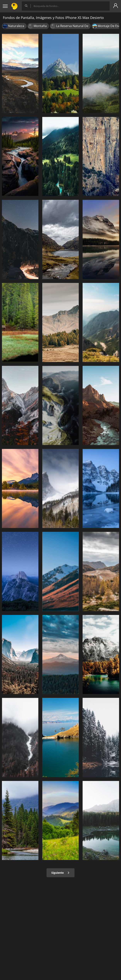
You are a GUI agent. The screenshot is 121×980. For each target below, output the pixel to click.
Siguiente (60, 873)
